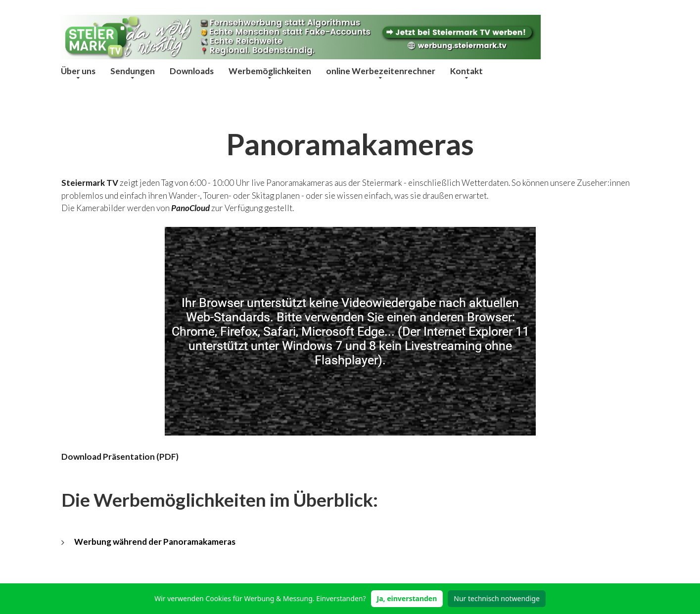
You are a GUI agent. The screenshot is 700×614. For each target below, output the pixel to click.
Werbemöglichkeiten (270, 71)
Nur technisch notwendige (496, 598)
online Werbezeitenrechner (381, 71)
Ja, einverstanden (407, 598)
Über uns (78, 71)
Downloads (192, 71)
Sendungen (133, 71)
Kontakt (467, 71)
